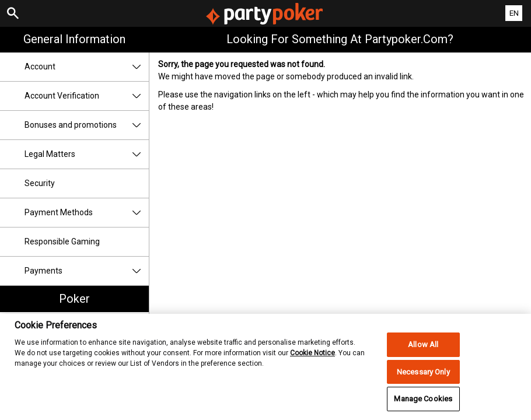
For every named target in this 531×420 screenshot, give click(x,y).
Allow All (423, 347)
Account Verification (87, 96)
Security (40, 183)
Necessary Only (423, 375)
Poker (74, 299)
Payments (87, 271)
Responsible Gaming (62, 242)
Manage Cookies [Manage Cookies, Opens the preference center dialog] (423, 402)
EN (514, 13)
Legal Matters (87, 154)
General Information (74, 39)
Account (87, 67)
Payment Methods (87, 213)
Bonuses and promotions (87, 125)
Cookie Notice (312, 356)
